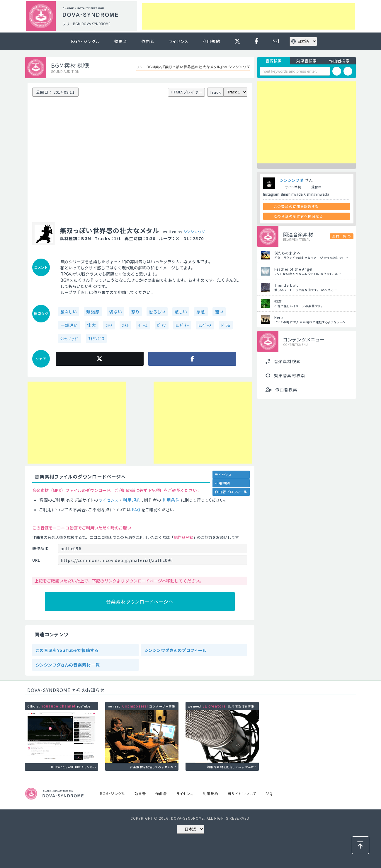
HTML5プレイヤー (187, 92)
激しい (181, 312)
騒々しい (69, 312)
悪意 (201, 312)
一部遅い (69, 325)
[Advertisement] (249, 16)
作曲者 (148, 41)
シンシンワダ (194, 231)
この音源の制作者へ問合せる (299, 216)
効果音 (121, 41)
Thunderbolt (286, 285)
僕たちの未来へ (288, 253)
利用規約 (211, 41)
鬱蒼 (278, 301)
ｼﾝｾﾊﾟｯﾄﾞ (70, 339)
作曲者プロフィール (231, 492)
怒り (135, 312)
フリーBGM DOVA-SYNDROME (86, 24)
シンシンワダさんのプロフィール (176, 650)
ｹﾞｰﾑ (143, 325)
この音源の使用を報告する (296, 206)
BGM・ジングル (85, 41)
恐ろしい (157, 312)
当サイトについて (242, 793)
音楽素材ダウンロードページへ (140, 602)
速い (219, 312)
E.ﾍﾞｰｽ (205, 325)
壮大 (91, 325)
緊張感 (93, 312)
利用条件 (171, 500)
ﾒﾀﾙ (125, 325)
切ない (115, 312)
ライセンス (179, 41)
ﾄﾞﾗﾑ (226, 325)
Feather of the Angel (293, 269)
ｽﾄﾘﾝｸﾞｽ (96, 339)
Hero (279, 317)
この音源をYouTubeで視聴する (67, 650)
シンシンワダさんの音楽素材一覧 (68, 665)
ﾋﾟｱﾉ (162, 325)
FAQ (136, 510)
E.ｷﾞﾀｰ (182, 325)
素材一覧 (339, 236)
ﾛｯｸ (109, 325)
